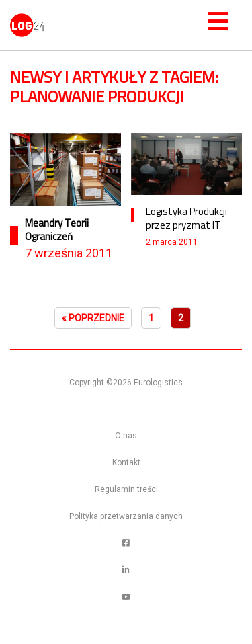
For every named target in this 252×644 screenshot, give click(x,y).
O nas (126, 436)
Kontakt (126, 462)
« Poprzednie (93, 318)
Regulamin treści (126, 489)
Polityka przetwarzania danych (126, 516)
